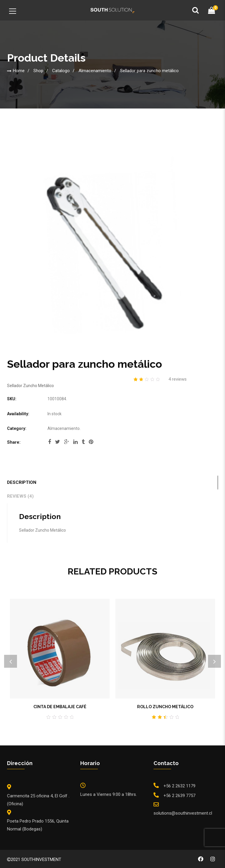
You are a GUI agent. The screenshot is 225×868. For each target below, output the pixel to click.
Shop (38, 71)
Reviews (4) (20, 496)
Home (19, 71)
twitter (58, 442)
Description (22, 482)
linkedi (75, 442)
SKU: (12, 399)
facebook (50, 442)
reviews (178, 379)
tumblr (83, 442)
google (67, 442)
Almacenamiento (95, 71)
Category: (17, 428)
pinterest (91, 442)
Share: (14, 442)
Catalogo (61, 71)
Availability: (18, 414)
